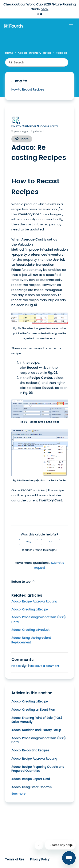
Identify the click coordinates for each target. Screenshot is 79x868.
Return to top (23, 581)
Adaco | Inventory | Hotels (34, 53)
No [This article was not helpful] (51, 542)
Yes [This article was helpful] (29, 542)
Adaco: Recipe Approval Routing (34, 601)
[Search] (37, 62)
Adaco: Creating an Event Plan (33, 710)
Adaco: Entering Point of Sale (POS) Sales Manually (37, 720)
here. (44, 9)
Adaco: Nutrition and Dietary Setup (36, 730)
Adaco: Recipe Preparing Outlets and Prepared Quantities (38, 769)
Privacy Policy (40, 859)
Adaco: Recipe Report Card (31, 779)
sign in (26, 666)
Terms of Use (15, 859)
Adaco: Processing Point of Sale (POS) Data (39, 740)
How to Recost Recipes (28, 89)
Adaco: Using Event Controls (31, 787)
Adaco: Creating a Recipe (30, 609)
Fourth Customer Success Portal (35, 126)
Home (9, 53)
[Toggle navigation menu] (71, 26)
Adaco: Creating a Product (30, 630)
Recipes (61, 53)
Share (22, 139)
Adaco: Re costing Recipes (30, 750)
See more (18, 794)
